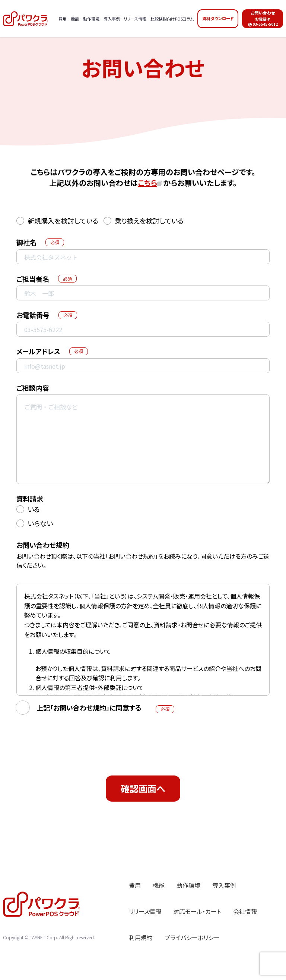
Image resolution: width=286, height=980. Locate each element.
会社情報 (245, 911)
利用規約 (141, 937)
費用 (135, 885)
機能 (159, 885)
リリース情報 (145, 911)
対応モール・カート (197, 911)
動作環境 (188, 885)
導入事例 (224, 885)
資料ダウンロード (218, 18)
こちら (147, 183)
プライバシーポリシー (192, 937)
